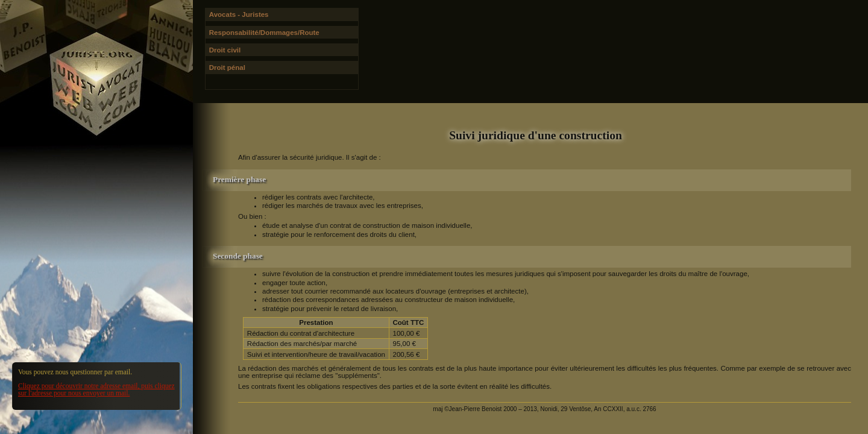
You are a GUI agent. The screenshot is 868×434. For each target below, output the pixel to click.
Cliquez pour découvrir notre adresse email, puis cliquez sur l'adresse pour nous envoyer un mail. (96, 389)
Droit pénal (227, 68)
